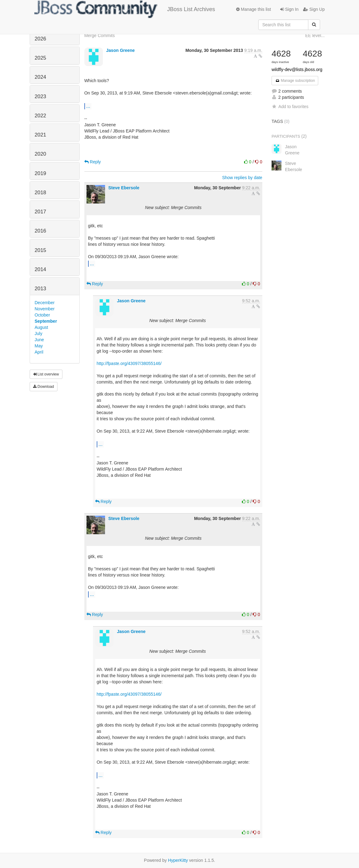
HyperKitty (178, 860)
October (42, 315)
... (88, 106)
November (45, 309)
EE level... (315, 36)
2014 (40, 269)
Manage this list (253, 9)
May (39, 346)
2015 (40, 250)
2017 (40, 212)
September (46, 321)
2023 (40, 96)
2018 (40, 193)
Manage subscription (295, 81)
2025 (40, 58)
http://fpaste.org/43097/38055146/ (129, 363)
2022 (40, 116)
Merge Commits (100, 36)
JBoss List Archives (125, 9)
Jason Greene (121, 50)
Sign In (289, 9)
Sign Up (314, 9)
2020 (40, 154)
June (39, 340)
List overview (46, 374)
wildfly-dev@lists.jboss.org (297, 69)
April (39, 352)
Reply (93, 162)
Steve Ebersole (124, 188)
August (41, 327)
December (45, 303)
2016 (40, 231)
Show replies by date (242, 178)
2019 (40, 173)
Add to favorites (290, 107)
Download (44, 387)
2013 (40, 289)
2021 (40, 135)
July (38, 333)
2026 (40, 39)
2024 (40, 77)
